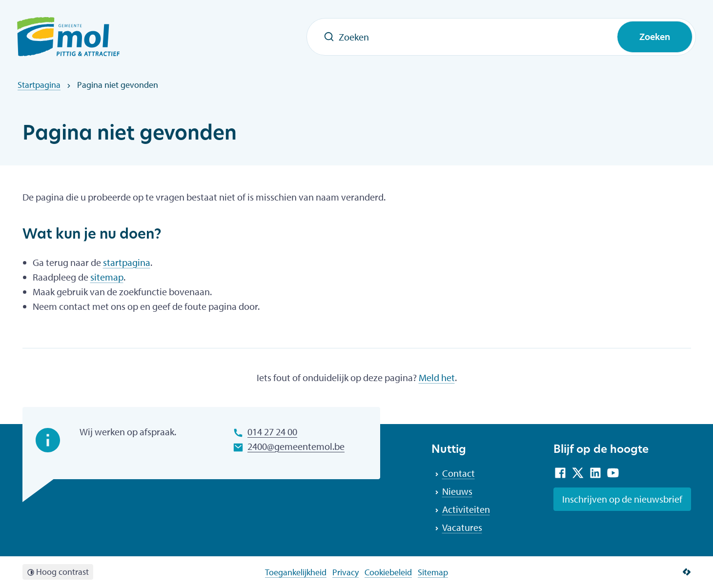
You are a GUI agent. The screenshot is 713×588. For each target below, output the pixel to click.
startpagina (127, 262)
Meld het (437, 377)
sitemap (107, 277)
